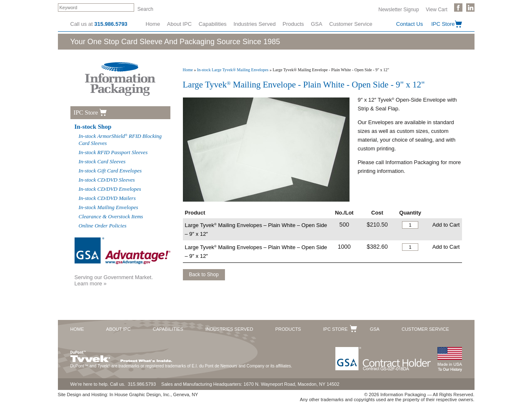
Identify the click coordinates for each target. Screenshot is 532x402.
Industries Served (255, 24)
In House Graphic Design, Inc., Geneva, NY (154, 395)
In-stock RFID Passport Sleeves (113, 152)
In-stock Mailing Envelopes (109, 207)
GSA (316, 24)
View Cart (437, 9)
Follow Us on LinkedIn (470, 7)
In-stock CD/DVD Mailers (107, 198)
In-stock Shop (93, 127)
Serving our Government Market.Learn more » (114, 280)
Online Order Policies (103, 226)
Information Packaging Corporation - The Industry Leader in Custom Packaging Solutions (120, 79)
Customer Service (351, 24)
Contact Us (410, 24)
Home (153, 24)
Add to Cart (446, 225)
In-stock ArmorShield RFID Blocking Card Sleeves (120, 140)
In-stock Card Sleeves (102, 161)
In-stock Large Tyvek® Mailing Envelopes (233, 70)
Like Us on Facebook (458, 7)
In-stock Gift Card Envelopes (110, 171)
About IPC (179, 24)
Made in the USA (450, 359)
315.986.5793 (111, 24)
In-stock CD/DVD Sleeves (107, 180)
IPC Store (443, 24)
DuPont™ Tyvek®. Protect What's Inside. (121, 355)
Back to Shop (204, 275)
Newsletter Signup (398, 9)
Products (293, 24)
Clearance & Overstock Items (111, 216)
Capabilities (213, 24)
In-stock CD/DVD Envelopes (110, 189)
